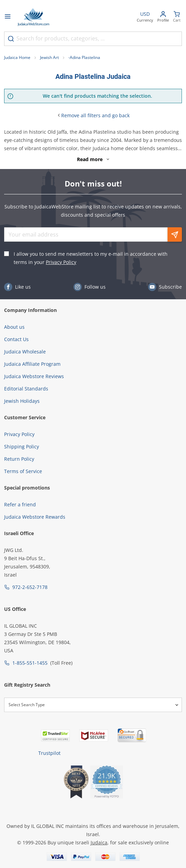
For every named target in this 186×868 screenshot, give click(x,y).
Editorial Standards (26, 389)
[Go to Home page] (34, 17)
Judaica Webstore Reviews (34, 376)
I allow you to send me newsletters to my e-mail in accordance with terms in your (91, 258)
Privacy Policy (61, 262)
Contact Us (16, 339)
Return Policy (19, 459)
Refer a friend (20, 504)
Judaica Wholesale (25, 352)
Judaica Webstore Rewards (35, 517)
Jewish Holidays (22, 401)
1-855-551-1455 (30, 663)
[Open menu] (8, 17)
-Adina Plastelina (84, 57)
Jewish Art (49, 57)
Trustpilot (49, 753)
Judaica (99, 842)
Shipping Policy (22, 447)
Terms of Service (23, 471)
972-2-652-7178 (30, 587)
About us (14, 327)
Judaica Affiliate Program (32, 364)
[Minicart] (177, 17)
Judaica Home (17, 57)
